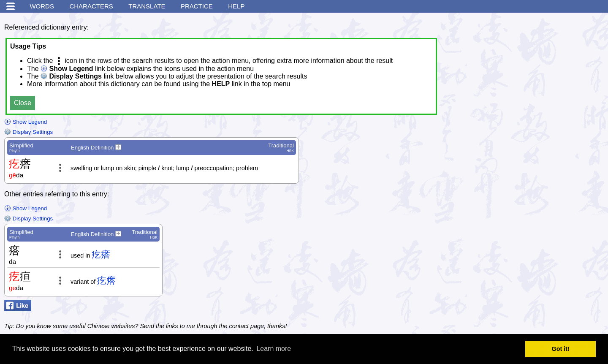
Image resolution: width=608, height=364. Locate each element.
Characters (91, 6)
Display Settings (28, 132)
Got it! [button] (561, 349)
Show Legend (26, 122)
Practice (197, 6)
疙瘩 (101, 254)
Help (236, 6)
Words (42, 6)
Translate (147, 6)
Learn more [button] (274, 349)
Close (23, 103)
